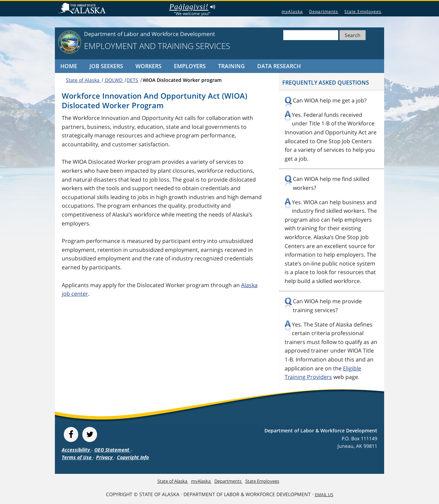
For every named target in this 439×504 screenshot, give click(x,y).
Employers (190, 66)
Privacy (105, 457)
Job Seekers (106, 66)
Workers (149, 66)
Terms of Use (77, 457)
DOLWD (114, 80)
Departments (324, 11)
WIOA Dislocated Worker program (182, 80)
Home (69, 66)
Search (353, 35)
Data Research (279, 66)
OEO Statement (112, 450)
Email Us (324, 495)
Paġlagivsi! (192, 7)
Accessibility (76, 450)
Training (232, 66)
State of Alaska (83, 9)
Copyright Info (133, 457)
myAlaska (292, 11)
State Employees (363, 11)
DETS (132, 80)
